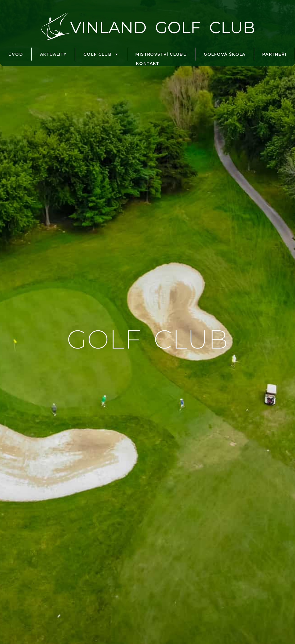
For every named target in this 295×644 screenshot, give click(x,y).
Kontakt (147, 63)
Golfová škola (225, 54)
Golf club (101, 54)
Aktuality (53, 54)
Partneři (274, 54)
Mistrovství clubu (161, 54)
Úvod (16, 54)
